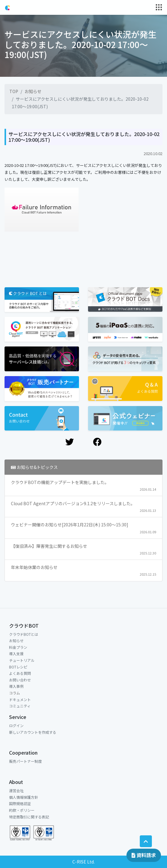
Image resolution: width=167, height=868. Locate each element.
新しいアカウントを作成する (33, 732)
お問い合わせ (20, 680)
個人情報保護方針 (24, 797)
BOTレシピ (18, 667)
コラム (15, 693)
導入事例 (16, 686)
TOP (14, 91)
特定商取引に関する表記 (29, 817)
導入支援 (16, 653)
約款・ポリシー (22, 810)
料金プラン (18, 647)
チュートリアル (22, 660)
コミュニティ (20, 706)
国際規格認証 (20, 803)
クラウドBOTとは (24, 634)
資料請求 (144, 855)
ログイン (16, 725)
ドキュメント (20, 699)
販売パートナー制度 (25, 761)
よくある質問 (20, 673)
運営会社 (16, 790)
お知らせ (33, 91)
